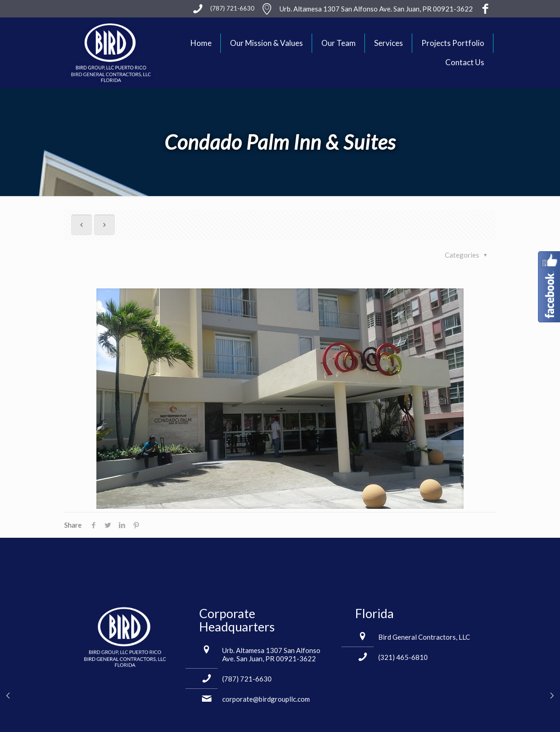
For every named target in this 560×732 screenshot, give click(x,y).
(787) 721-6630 (247, 679)
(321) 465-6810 (403, 657)
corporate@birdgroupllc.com (266, 699)
